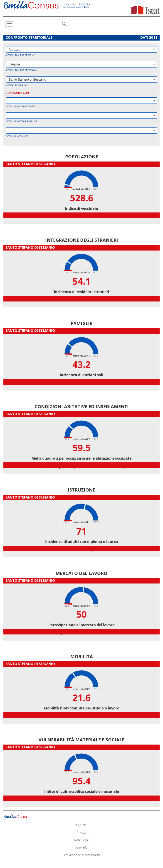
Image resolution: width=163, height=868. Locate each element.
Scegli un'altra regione (21, 106)
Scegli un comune (17, 136)
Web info (82, 847)
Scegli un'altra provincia (22, 121)
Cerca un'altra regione (20, 55)
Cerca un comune (17, 85)
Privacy (82, 832)
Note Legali (82, 840)
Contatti (82, 825)
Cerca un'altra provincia (21, 70)
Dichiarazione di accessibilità (82, 855)
